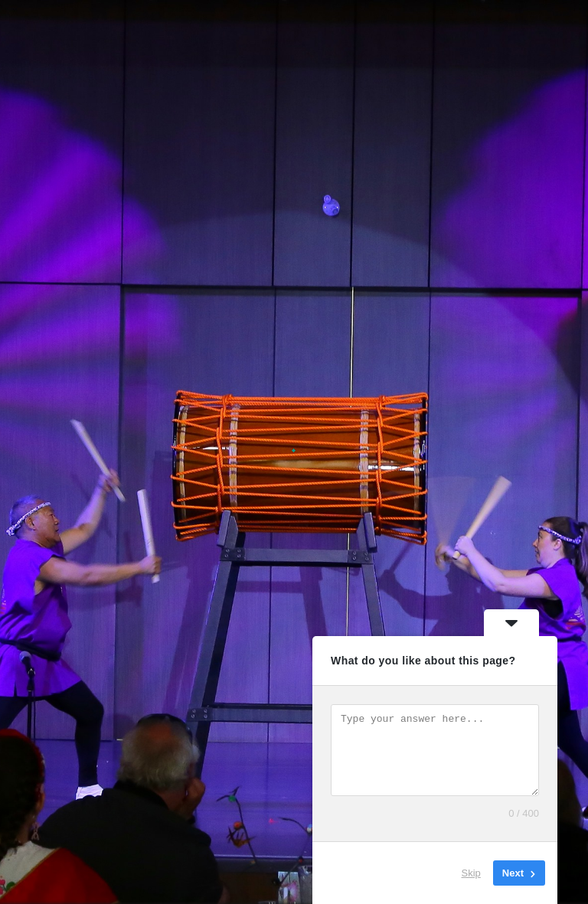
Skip (471, 873)
